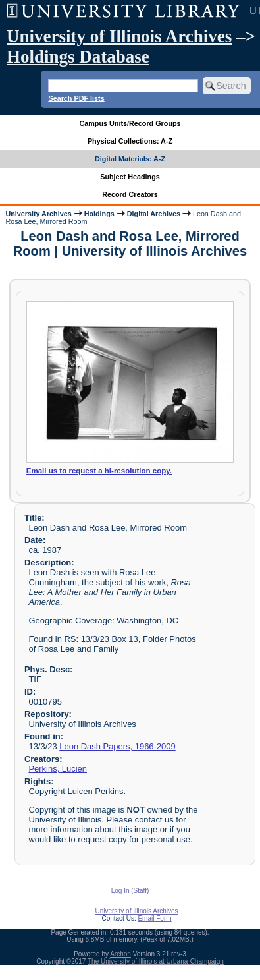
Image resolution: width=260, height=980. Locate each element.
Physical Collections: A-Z (130, 141)
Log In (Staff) (130, 891)
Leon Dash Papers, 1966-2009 (117, 746)
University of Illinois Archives (119, 36)
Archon (120, 954)
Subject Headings (130, 177)
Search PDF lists (76, 98)
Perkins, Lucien (58, 769)
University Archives (38, 214)
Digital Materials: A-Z (130, 159)
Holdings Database (78, 57)
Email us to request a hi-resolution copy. (99, 471)
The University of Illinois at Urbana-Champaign (156, 961)
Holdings (99, 214)
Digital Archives (154, 214)
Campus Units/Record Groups (130, 123)
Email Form (154, 918)
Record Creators (130, 194)
